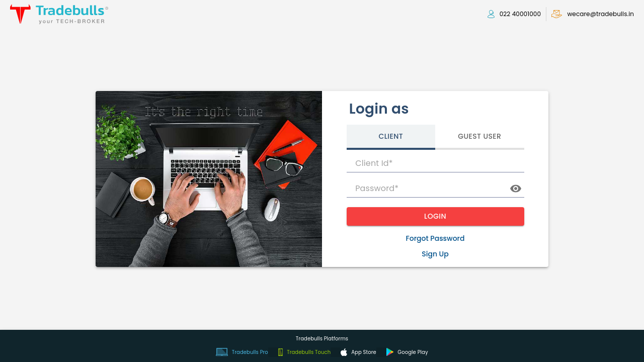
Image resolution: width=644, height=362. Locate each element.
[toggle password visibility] (516, 189)
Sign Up (435, 254)
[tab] (391, 137)
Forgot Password (435, 238)
